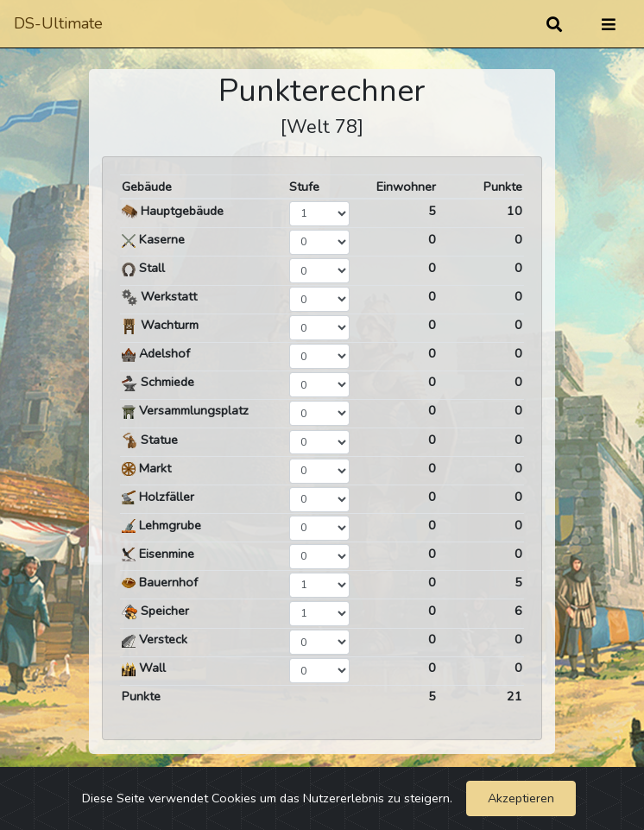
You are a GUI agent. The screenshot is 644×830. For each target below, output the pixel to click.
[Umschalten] (609, 24)
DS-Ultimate (58, 23)
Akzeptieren (521, 798)
